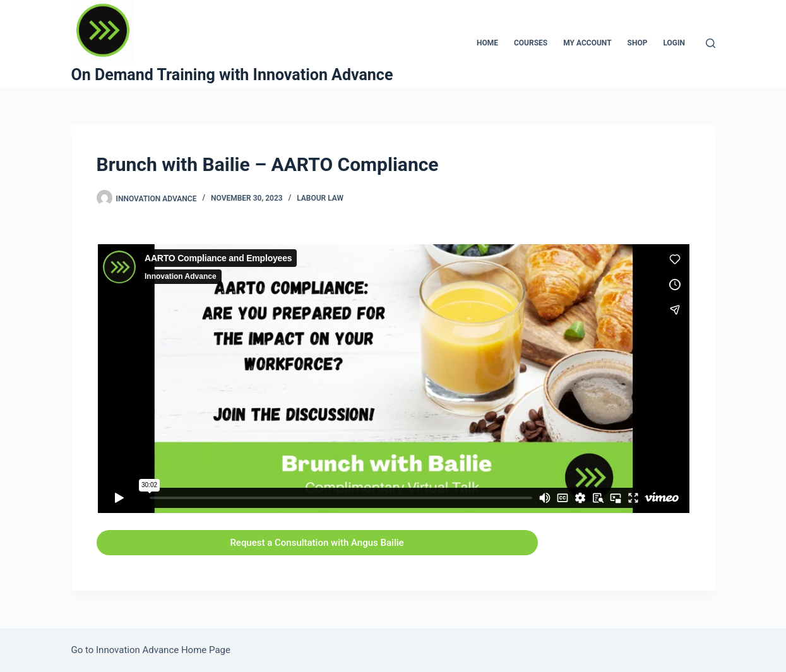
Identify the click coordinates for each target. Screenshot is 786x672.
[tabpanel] (393, 394)
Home (487, 43)
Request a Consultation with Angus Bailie (317, 543)
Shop (638, 43)
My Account (587, 43)
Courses (531, 43)
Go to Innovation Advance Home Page (151, 650)
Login (674, 43)
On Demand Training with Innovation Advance (232, 75)
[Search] (711, 43)
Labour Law (320, 198)
